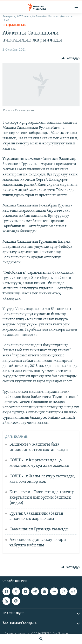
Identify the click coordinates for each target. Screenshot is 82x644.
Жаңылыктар (14, 25)
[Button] (71, 58)
